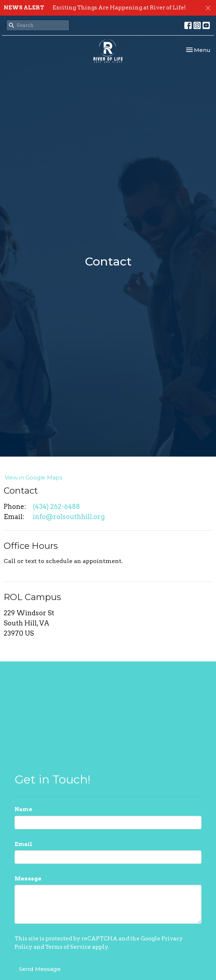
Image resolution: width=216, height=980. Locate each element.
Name (23, 809)
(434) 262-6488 (56, 507)
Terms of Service (68, 947)
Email (23, 844)
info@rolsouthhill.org (69, 517)
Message (28, 879)
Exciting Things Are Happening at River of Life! (119, 8)
